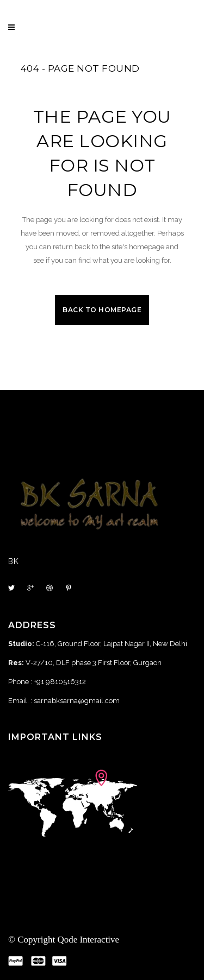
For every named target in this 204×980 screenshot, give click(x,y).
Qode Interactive (88, 940)
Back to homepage (102, 310)
